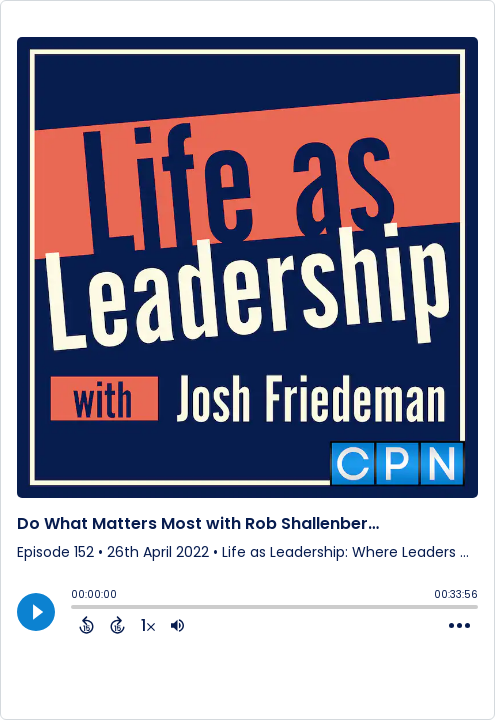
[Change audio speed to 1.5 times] (148, 625)
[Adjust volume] (177, 625)
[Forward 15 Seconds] (117, 625)
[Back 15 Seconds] (86, 625)
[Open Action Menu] (459, 626)
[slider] (76, 609)
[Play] (36, 612)
